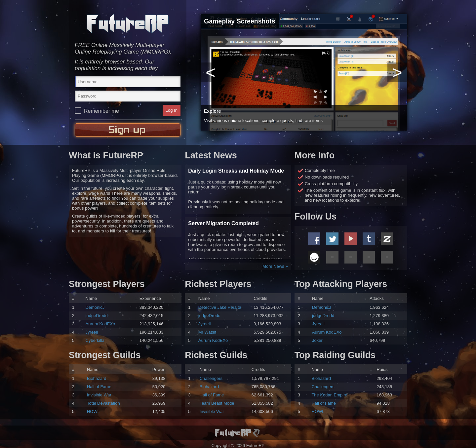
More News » (275, 266)
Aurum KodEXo (100, 324)
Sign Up (128, 130)
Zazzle (387, 239)
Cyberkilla (95, 340)
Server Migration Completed (223, 223)
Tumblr (369, 239)
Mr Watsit (207, 332)
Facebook (314, 239)
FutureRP (128, 23)
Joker (317, 340)
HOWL (93, 411)
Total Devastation (103, 403)
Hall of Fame (99, 387)
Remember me (101, 111)
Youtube (351, 239)
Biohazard (97, 378)
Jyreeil (92, 332)
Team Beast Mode (217, 403)
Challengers (211, 378)
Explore (212, 111)
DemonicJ (95, 307)
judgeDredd (97, 316)
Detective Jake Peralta (220, 307)
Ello (314, 257)
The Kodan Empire (329, 395)
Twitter (332, 239)
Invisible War (99, 395)
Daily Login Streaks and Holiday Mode (236, 171)
